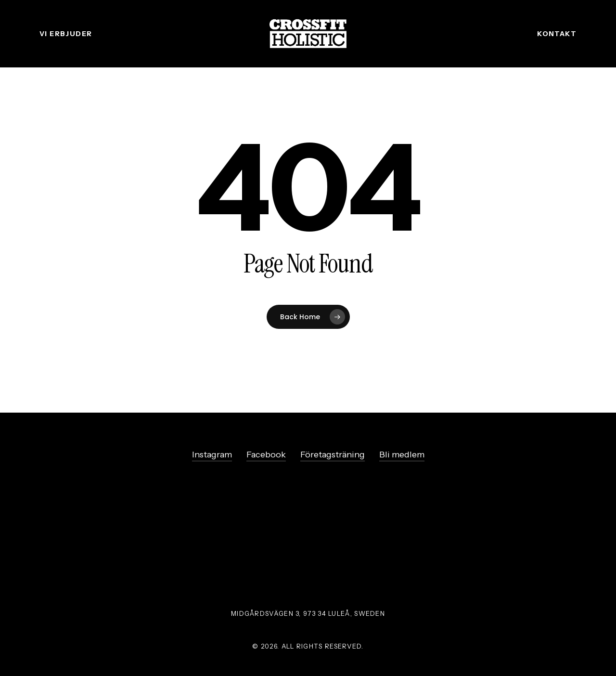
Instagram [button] (212, 455)
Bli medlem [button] (402, 455)
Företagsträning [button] (333, 455)
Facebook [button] (266, 455)
